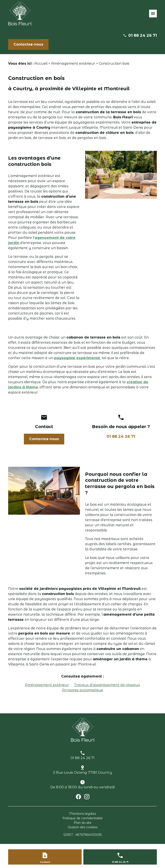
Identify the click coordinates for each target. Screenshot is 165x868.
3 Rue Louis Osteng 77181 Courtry (82, 773)
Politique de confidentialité (82, 818)
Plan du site (83, 823)
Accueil (41, 63)
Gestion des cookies (83, 827)
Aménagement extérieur (73, 63)
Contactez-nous (28, 44)
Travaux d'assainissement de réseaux (107, 685)
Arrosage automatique (83, 690)
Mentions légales (83, 814)
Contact (45, 862)
